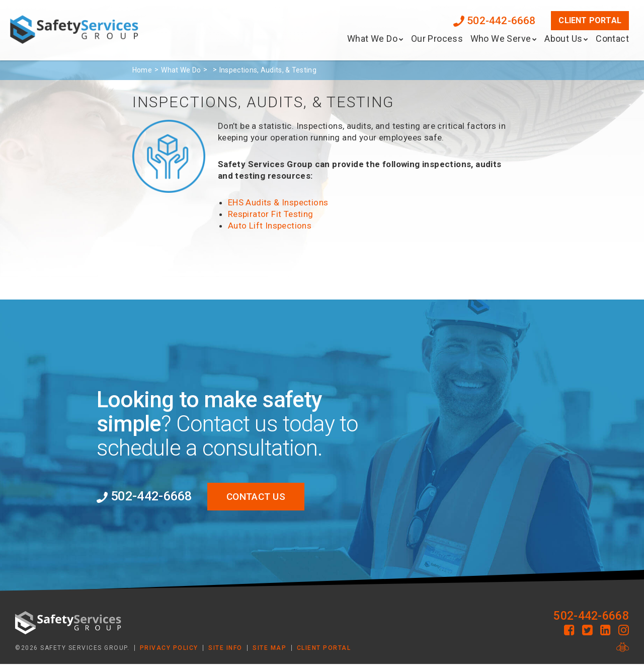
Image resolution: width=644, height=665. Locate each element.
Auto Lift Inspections (270, 226)
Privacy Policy (169, 648)
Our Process (437, 39)
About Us (563, 39)
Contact (612, 39)
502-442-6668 (495, 21)
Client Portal (590, 20)
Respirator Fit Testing (271, 214)
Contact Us (262, 497)
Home (142, 70)
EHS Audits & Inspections (278, 202)
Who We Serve (501, 39)
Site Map (269, 648)
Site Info (225, 648)
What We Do (372, 39)
